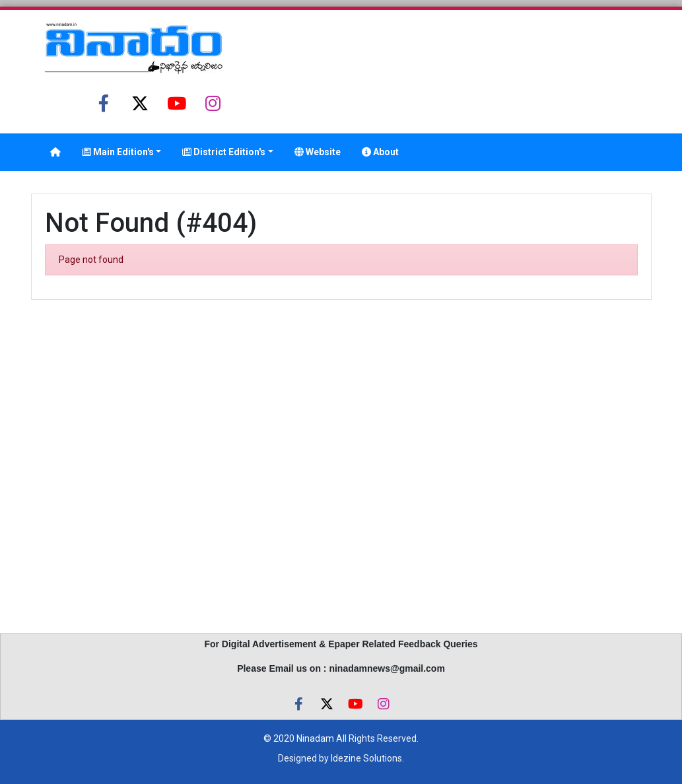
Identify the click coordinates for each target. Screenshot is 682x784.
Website (318, 152)
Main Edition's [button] (118, 152)
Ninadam (315, 738)
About (380, 152)
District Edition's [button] (224, 152)
